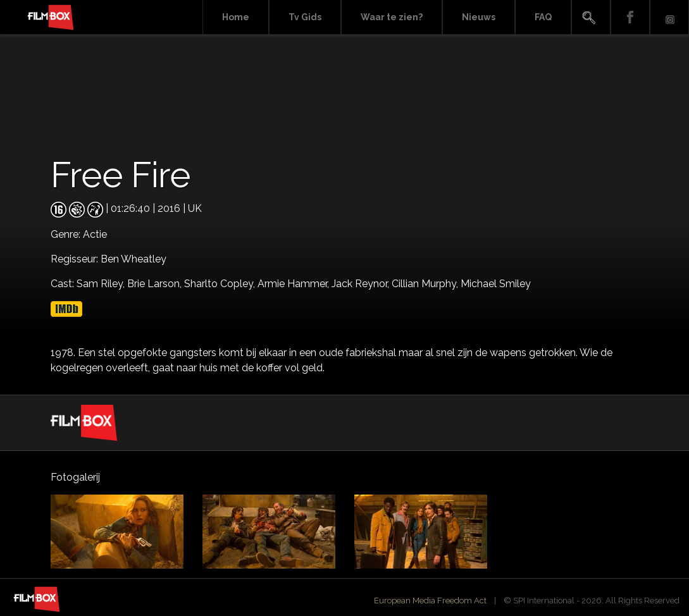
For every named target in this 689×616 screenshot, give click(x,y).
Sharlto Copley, (221, 284)
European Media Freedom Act (430, 601)
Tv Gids (305, 17)
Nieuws (479, 17)
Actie (95, 234)
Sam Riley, (102, 284)
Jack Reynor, (362, 284)
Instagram (669, 17)
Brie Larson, (156, 284)
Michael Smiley (496, 284)
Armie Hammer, (295, 284)
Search (591, 17)
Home (236, 17)
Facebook (630, 17)
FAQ (543, 17)
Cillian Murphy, (426, 284)
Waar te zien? (392, 17)
